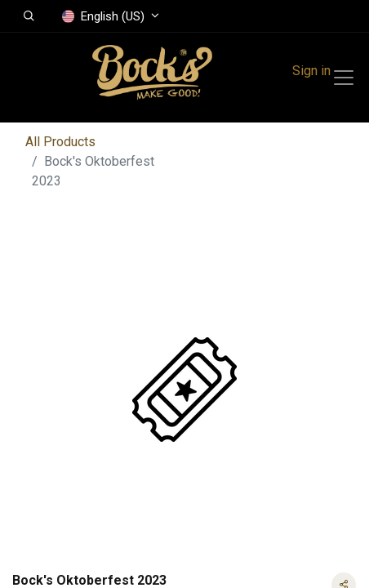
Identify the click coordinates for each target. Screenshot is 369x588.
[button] (29, 16)
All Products (60, 142)
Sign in (311, 71)
